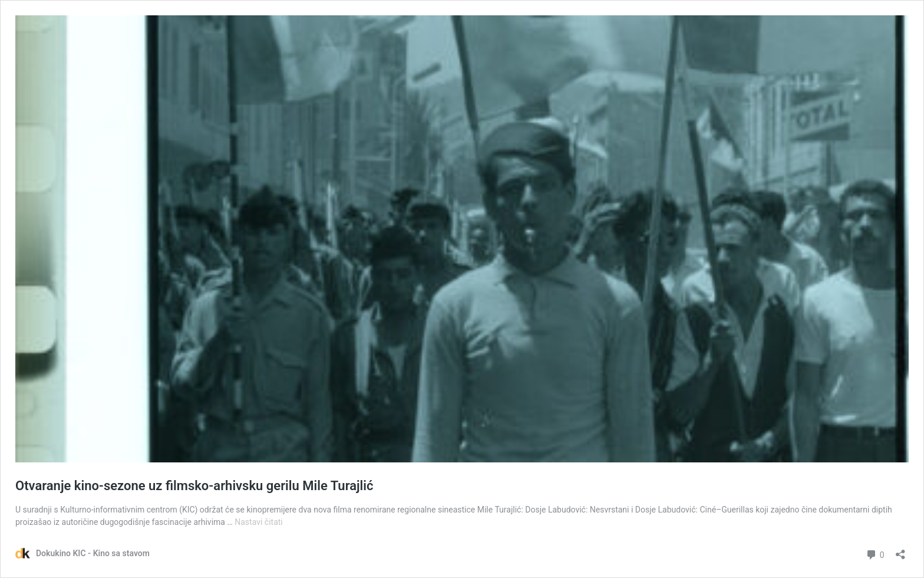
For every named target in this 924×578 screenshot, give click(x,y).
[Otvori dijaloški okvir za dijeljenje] (900, 551)
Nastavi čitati (259, 522)
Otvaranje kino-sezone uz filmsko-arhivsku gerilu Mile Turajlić (194, 486)
